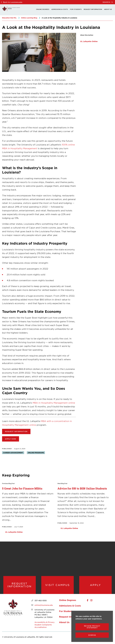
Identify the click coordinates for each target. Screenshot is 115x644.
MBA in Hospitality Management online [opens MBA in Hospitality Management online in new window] (54, 403)
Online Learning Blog (29, 18)
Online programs (36, 453)
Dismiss (92, 635)
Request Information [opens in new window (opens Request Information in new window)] (16, 431)
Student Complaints (43, 625)
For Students (76, 9)
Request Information (93, 9)
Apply (96, 585)
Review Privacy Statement (92, 627)
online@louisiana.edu (44, 605)
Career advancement (13, 453)
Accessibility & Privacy (45, 622)
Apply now (11, 439)
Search (109, 2)
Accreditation (41, 627)
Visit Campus (57, 585)
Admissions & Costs (60, 9)
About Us (108, 9)
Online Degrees (43, 9)
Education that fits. (9, 18)
